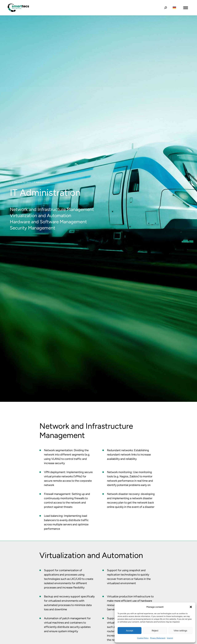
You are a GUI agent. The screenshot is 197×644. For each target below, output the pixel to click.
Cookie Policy (143, 638)
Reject (155, 631)
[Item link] (40, 450)
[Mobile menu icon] (186, 8)
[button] (191, 607)
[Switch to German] (174, 8)
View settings (180, 631)
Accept (130, 631)
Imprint (170, 638)
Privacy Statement (158, 638)
